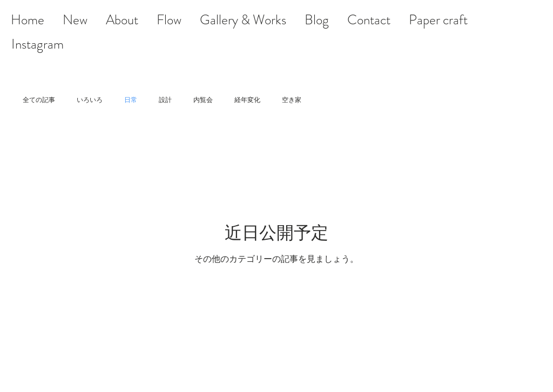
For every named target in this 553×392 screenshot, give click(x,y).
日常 (131, 100)
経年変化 (247, 100)
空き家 (292, 100)
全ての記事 (39, 100)
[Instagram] (38, 45)
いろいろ (90, 100)
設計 (165, 100)
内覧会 (203, 100)
